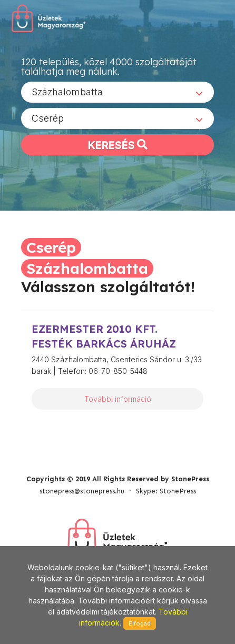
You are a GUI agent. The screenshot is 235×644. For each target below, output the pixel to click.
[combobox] (117, 92)
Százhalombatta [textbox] (67, 92)
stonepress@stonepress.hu (82, 491)
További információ (118, 399)
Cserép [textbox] (48, 118)
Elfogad (140, 623)
